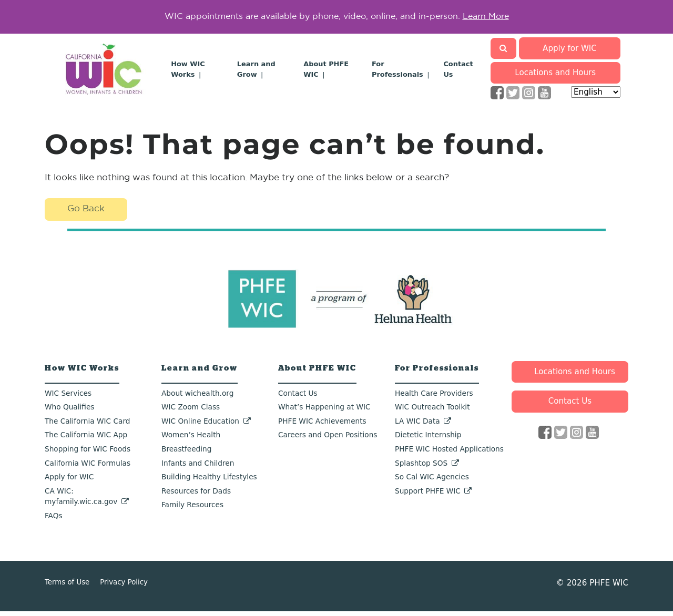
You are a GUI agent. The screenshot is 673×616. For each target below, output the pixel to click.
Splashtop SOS (421, 468)
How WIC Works (82, 373)
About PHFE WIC (317, 373)
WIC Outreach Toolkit (432, 412)
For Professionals (437, 373)
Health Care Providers (434, 398)
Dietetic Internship (428, 440)
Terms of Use (67, 587)
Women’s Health (191, 440)
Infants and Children (198, 468)
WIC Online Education (200, 426)
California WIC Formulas (88, 468)
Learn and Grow (200, 373)
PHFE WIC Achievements (322, 426)
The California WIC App (86, 440)
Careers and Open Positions (328, 440)
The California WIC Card (87, 426)
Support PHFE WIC (428, 496)
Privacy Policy (124, 587)
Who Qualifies (69, 412)
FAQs (54, 520)
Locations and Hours (555, 77)
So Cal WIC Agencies (432, 481)
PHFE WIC (609, 588)
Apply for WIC (570, 53)
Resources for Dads (196, 496)
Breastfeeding (186, 454)
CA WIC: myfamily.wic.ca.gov (81, 501)
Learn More (486, 19)
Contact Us (298, 398)
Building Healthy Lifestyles (209, 481)
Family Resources (192, 510)
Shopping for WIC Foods (88, 454)
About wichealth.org (197, 398)
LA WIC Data (417, 426)
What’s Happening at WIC (324, 412)
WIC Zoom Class (191, 412)
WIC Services (68, 398)
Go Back (88, 214)
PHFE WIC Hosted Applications (449, 454)
